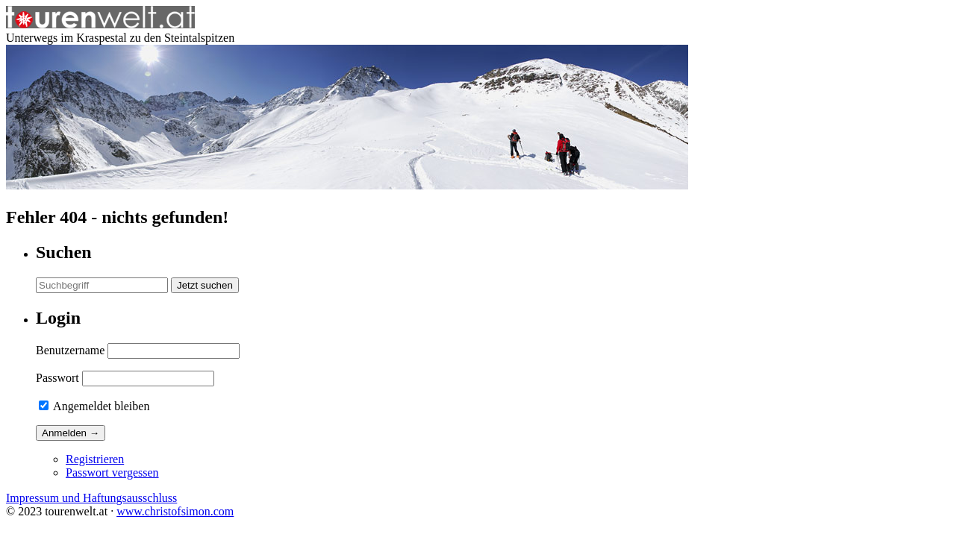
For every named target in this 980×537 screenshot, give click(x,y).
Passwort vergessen (112, 472)
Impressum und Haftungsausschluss (91, 498)
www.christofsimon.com (175, 511)
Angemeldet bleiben (94, 406)
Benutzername (70, 350)
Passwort (57, 378)
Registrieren (95, 459)
